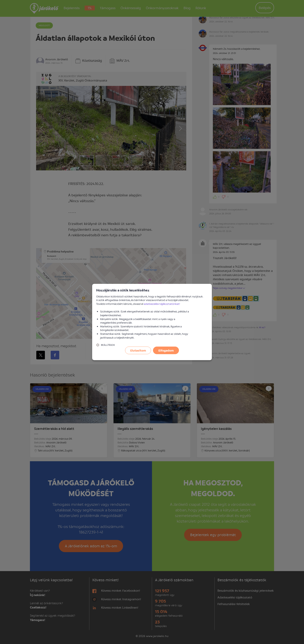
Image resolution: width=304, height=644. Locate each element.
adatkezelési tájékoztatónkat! (162, 304)
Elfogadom (166, 350)
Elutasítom (138, 350)
